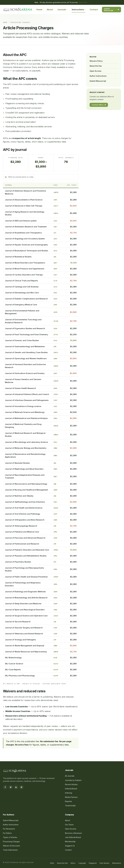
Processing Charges (11, 842)
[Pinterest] (21, 787)
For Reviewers (9, 829)
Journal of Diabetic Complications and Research (26, 299)
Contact (94, 10)
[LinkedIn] (16, 787)
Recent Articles (71, 784)
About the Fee (96, 66)
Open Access (95, 71)
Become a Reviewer (73, 833)
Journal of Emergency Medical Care (21, 305)
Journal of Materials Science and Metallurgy (25, 412)
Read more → (84, 2)
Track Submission (10, 850)
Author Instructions (98, 76)
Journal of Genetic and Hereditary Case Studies (26, 352)
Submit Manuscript (111, 9)
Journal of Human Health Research (20, 388)
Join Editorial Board (73, 837)
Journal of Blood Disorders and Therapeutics (25, 263)
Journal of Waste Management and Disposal (25, 646)
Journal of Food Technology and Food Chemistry (26, 335)
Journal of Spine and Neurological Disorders (25, 610)
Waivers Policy (96, 61)
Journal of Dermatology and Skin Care (22, 293)
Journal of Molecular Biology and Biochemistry (26, 448)
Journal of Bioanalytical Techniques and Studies (26, 251)
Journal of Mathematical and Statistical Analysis (26, 418)
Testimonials (70, 806)
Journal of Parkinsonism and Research (22, 544)
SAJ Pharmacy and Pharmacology (20, 676)
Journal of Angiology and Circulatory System (25, 239)
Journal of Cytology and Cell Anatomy (22, 287)
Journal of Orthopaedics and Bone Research (25, 520)
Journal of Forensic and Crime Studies (22, 340)
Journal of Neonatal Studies (17, 463)
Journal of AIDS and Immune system (21, 221)
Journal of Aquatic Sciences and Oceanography (26, 245)
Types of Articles (10, 837)
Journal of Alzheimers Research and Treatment (26, 227)
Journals (62, 10)
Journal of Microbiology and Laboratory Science (26, 442)
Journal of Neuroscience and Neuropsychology (26, 484)
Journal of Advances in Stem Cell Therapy (24, 206)
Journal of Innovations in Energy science (23, 406)
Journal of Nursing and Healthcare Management (26, 490)
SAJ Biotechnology (13, 658)
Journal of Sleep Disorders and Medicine (23, 604)
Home (39, 10)
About (50, 10)
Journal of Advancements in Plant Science (24, 200)
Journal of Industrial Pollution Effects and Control (27, 394)
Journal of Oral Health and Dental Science (24, 508)
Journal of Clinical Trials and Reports (21, 281)
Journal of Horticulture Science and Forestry (25, 373)
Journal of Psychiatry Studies (18, 562)
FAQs (52, 863)
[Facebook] (5, 787)
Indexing (69, 793)
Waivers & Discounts (11, 846)
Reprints (68, 801)
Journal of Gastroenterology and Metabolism (25, 347)
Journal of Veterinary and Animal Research (24, 634)
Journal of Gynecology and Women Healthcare (26, 359)
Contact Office (99, 105)
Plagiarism (93, 863)
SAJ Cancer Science (14, 664)
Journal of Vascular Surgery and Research (24, 628)
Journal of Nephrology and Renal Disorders (24, 469)
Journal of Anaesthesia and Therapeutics (23, 233)
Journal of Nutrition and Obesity (19, 496)
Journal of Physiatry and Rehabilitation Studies (26, 556)
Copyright (82, 863)
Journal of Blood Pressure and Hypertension (25, 269)
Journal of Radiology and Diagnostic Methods (25, 592)
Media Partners (71, 797)
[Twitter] (11, 787)
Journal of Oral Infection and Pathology (22, 514)
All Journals (70, 776)
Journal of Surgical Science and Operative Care (26, 616)
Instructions (79, 10)
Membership (70, 842)
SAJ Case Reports (13, 670)
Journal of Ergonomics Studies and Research (25, 328)
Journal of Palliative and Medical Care (22, 532)
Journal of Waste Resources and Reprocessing (26, 652)
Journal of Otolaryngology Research (21, 526)
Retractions (117, 863)
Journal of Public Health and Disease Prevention (26, 577)
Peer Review (105, 863)
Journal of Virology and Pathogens (20, 640)
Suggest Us (70, 846)
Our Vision (69, 825)
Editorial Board (71, 789)
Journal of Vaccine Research (18, 622)
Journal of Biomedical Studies (18, 257)
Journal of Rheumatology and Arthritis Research (26, 598)
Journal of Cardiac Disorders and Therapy (24, 275)
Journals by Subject (73, 780)
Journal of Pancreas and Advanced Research (25, 538)
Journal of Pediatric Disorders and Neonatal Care (27, 550)
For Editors (7, 833)
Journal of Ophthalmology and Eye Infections (25, 502)
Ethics (73, 863)
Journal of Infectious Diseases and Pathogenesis (27, 400)
